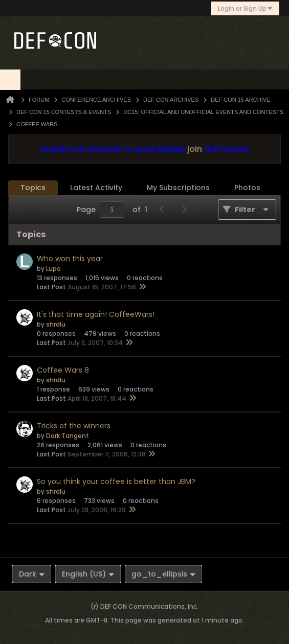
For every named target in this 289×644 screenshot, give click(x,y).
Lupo (53, 269)
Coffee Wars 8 (63, 370)
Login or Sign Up (245, 8)
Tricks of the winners (74, 426)
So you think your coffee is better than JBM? (116, 481)
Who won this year (70, 259)
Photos (247, 188)
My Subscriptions (178, 188)
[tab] (33, 188)
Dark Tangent (68, 436)
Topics (33, 188)
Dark (32, 574)
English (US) (88, 574)
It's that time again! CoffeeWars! (96, 314)
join (195, 149)
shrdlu (56, 324)
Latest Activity (96, 188)
